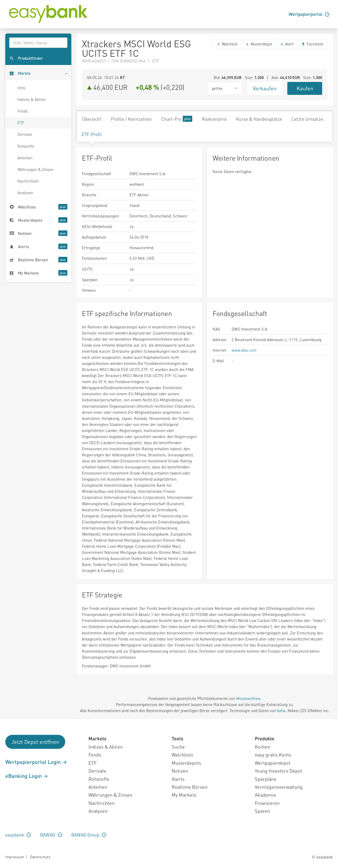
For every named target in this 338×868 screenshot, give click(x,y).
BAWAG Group (89, 835)
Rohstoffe (26, 146)
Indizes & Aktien (32, 99)
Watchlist (227, 44)
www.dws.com (244, 350)
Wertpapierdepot (273, 763)
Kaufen (305, 88)
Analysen (25, 193)
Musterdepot (259, 44)
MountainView (248, 698)
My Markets (184, 795)
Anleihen (25, 158)
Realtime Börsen (190, 787)
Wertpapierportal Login (36, 762)
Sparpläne (266, 779)
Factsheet (312, 44)
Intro (21, 88)
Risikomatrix (214, 119)
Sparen (262, 811)
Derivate (25, 134)
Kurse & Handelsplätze (259, 119)
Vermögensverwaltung (279, 787)
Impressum (15, 857)
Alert (287, 44)
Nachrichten (28, 181)
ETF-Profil (92, 134)
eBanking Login (27, 776)
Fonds (23, 111)
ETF (21, 123)
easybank (18, 835)
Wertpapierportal (309, 14)
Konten (262, 747)
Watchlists (182, 755)
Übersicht (92, 119)
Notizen (180, 771)
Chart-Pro (177, 119)
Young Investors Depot (278, 771)
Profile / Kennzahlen (131, 119)
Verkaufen (265, 88)
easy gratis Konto (273, 755)
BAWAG (51, 835)
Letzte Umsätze (307, 119)
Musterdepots (186, 763)
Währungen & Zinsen (35, 169)
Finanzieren (267, 803)
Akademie (266, 795)
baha (281, 711)
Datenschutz (40, 857)
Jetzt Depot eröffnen (35, 742)
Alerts (178, 779)
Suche (178, 747)
